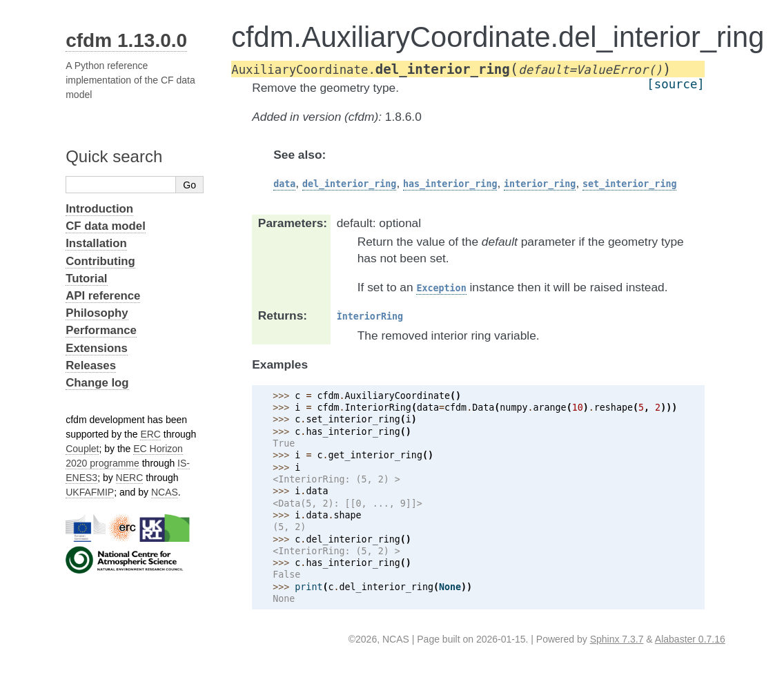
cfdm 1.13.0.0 (126, 40)
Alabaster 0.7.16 (690, 639)
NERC (130, 478)
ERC (150, 434)
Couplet (82, 449)
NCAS (165, 492)
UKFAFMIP (90, 492)
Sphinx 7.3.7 (617, 639)
